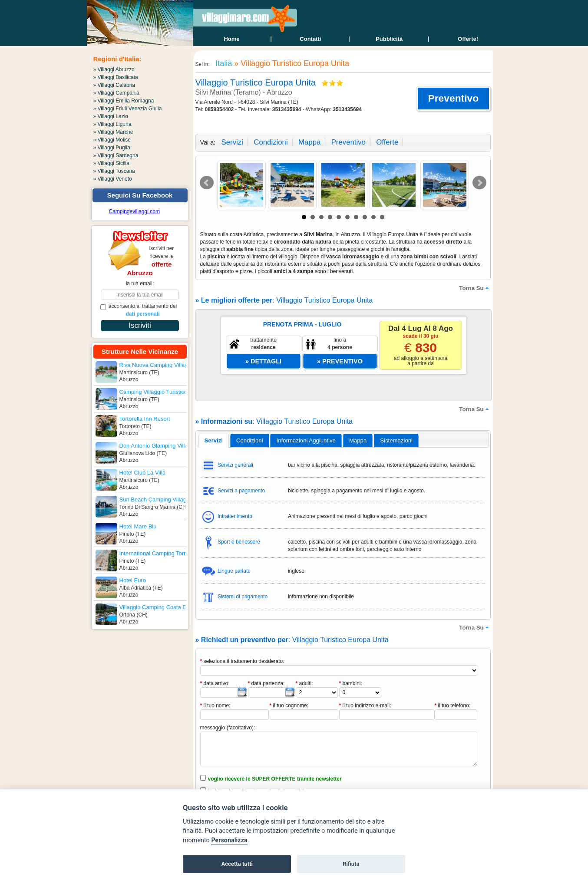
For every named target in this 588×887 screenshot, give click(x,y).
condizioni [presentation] (250, 440)
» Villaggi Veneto (113, 179)
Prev (207, 183)
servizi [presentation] (213, 440)
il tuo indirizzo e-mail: (365, 706)
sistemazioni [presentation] (396, 440)
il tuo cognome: (289, 706)
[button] (453, 99)
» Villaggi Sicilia (111, 163)
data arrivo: (215, 683)
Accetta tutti (237, 864)
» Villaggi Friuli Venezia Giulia (128, 109)
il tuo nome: (215, 706)
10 (382, 217)
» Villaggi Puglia (112, 148)
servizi (232, 142)
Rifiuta (351, 864)
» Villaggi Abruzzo (114, 69)
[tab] (213, 441)
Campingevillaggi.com (134, 211)
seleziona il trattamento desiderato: (242, 661)
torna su (475, 288)
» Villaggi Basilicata (116, 77)
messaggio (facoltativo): (228, 728)
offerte (387, 142)
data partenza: (266, 683)
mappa (309, 142)
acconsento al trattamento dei (139, 310)
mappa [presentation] (358, 440)
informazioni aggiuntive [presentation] (306, 440)
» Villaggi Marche (113, 132)
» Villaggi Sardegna (116, 155)
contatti (310, 39)
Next (479, 183)
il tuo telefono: (453, 706)
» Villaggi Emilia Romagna (124, 101)
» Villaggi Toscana (114, 171)
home (231, 39)
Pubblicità (389, 39)
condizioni (271, 142)
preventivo (349, 142)
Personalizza (229, 840)
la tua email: (140, 284)
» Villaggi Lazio (111, 116)
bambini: (351, 683)
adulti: (304, 683)
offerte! (468, 39)
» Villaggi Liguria (112, 124)
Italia (223, 63)
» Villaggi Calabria (114, 85)
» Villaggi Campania (117, 93)
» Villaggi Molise (112, 140)
